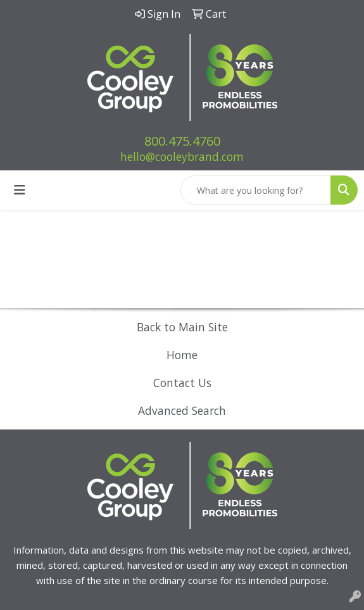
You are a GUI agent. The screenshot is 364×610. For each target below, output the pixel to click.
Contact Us (182, 383)
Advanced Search (182, 410)
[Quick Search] (256, 190)
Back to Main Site (182, 327)
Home (182, 355)
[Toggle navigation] (20, 190)
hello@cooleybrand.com (182, 156)
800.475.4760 (182, 141)
